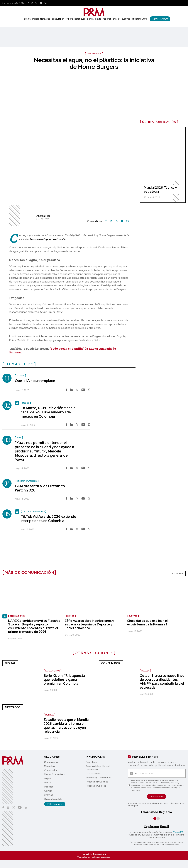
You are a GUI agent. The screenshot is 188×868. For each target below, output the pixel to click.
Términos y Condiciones (98, 778)
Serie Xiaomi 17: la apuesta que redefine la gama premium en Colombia (64, 680)
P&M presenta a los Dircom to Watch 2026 (40, 488)
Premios (70, 616)
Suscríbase (92, 762)
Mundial (49, 715)
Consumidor (58, 19)
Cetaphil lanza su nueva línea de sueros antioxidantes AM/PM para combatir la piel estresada (162, 682)
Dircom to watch (140, 19)
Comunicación (31, 19)
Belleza (145, 671)
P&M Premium (160, 19)
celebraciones (17, 616)
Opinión (116, 19)
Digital (90, 19)
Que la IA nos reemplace (35, 381)
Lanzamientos (53, 671)
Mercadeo (45, 19)
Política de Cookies (96, 786)
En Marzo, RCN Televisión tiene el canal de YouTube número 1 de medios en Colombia (48, 412)
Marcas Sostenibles (75, 19)
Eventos (126, 19)
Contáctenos (93, 774)
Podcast (107, 19)
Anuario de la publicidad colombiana (98, 768)
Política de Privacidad (97, 782)
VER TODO (177, 574)
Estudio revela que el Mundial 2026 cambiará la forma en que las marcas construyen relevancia (67, 726)
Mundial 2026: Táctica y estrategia (160, 190)
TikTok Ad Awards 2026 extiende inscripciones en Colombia (48, 519)
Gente (98, 19)
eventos (133, 616)
